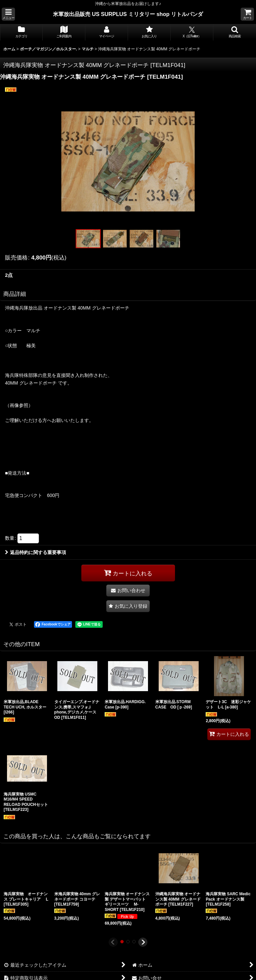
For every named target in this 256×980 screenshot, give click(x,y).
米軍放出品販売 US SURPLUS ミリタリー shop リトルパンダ (128, 14)
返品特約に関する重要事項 (35, 552)
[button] (8, 14)
